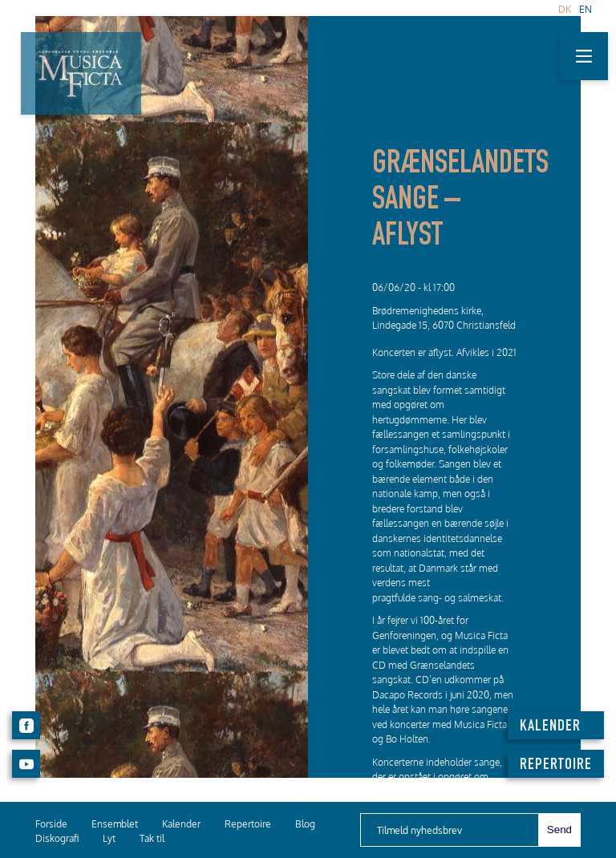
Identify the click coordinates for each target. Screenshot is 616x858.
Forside (51, 824)
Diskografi (57, 838)
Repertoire (248, 824)
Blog (305, 824)
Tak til (152, 838)
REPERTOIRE (556, 766)
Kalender (181, 824)
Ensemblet (115, 824)
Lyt (109, 838)
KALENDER (550, 727)
